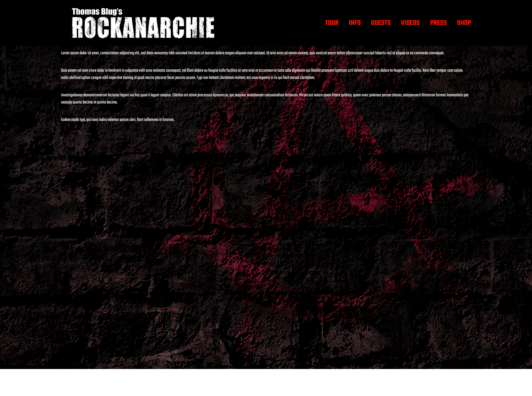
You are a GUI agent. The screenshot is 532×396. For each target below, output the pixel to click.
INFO (355, 23)
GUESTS (381, 23)
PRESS (439, 23)
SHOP (464, 23)
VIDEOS (410, 23)
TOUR (332, 23)
